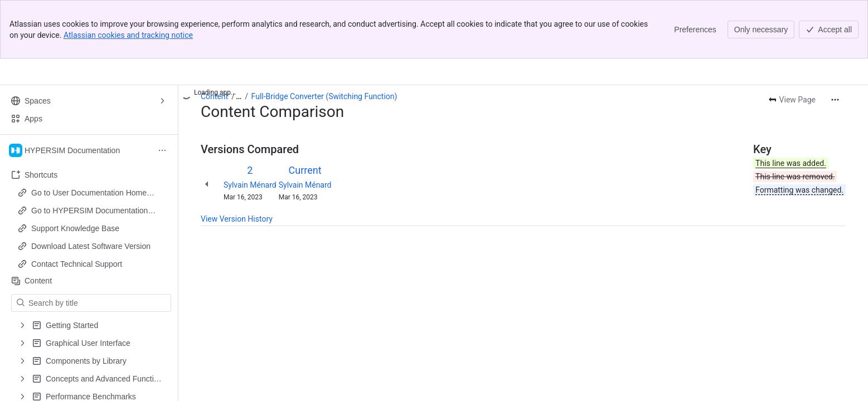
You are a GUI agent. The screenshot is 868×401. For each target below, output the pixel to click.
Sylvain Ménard (250, 185)
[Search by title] (98, 303)
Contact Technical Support (77, 264)
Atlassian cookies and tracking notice (128, 35)
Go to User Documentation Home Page (89, 193)
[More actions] (835, 100)
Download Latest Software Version (91, 246)
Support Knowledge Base (75, 228)
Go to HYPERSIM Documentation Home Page (89, 211)
